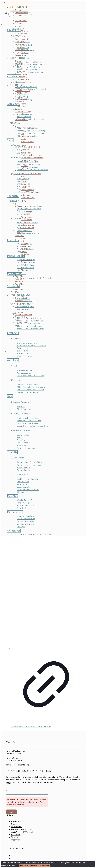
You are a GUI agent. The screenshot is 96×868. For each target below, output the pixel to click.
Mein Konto (17, 821)
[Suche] (19, 14)
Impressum (16, 827)
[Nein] (51, 866)
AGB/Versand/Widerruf (22, 832)
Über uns (15, 824)
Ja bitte (11, 812)
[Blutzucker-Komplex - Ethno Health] (46, 594)
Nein (27, 865)
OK (22, 865)
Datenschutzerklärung (22, 829)
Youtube (15, 837)
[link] (31, 14)
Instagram (16, 840)
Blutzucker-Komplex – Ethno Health (31, 727)
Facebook (16, 835)
